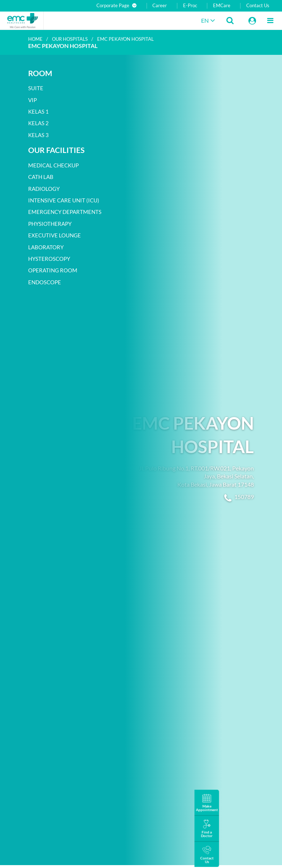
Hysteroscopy (49, 259)
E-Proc (190, 6)
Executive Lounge (55, 235)
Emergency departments (65, 212)
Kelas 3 (38, 135)
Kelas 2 (38, 123)
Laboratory (46, 247)
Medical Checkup (53, 165)
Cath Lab (41, 177)
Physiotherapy (50, 224)
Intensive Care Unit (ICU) (64, 200)
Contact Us (258, 6)
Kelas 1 (38, 111)
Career (160, 6)
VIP (32, 100)
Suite (36, 88)
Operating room (53, 270)
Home (35, 39)
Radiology (44, 189)
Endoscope (45, 282)
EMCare (222, 6)
